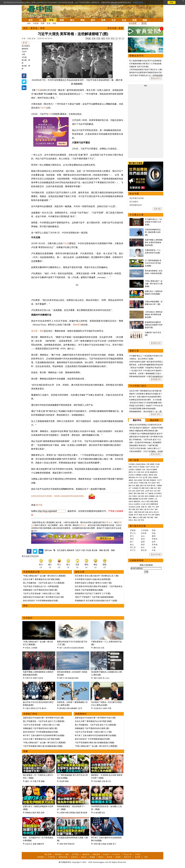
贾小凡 (133, 533)
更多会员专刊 (156, 78)
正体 (94, 39)
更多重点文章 (156, 343)
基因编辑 (135, 499)
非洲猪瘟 (151, 496)
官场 (51, 20)
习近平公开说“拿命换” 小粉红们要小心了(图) (42, 594)
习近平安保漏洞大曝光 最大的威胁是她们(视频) (43, 746)
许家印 (105, 708)
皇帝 (153, 515)
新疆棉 (155, 470)
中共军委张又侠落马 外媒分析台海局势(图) (93, 579)
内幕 (43, 23)
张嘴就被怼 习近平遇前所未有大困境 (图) (40, 590)
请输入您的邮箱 (146, 565)
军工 (114, 844)
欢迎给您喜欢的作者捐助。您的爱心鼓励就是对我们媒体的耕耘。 (59, 496)
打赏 (98, 39)
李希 (110, 708)
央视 (143, 507)
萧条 (67, 781)
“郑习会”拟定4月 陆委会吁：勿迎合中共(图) (146, 428)
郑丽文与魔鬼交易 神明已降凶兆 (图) (144, 431)
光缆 (61, 844)
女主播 (138, 507)
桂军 (143, 512)
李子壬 (133, 550)
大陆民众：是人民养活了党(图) (141, 359)
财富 (143, 493)
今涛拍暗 (145, 530)
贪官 (158, 483)
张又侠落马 (26, 46)
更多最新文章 (156, 379)
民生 (152, 509)
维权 (146, 499)
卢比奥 (24, 57)
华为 (134, 486)
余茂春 (110, 844)
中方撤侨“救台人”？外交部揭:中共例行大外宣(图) (153, 222)
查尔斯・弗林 (38, 331)
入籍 (145, 509)
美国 (62, 20)
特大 (113, 39)
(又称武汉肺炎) (140, 464)
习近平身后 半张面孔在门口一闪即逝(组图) (41, 586)
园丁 (132, 542)
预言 (39, 813)
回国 (141, 509)
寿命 (135, 520)
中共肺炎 (132, 464)
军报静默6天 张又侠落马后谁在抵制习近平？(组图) (96, 601)
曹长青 (144, 550)
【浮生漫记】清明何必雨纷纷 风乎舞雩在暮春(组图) (154, 315)
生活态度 (74, 648)
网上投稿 (48, 854)
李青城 (155, 545)
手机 (148, 517)
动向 (29, 23)
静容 (143, 545)
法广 (130, 488)
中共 (31, 678)
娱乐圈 (98, 813)
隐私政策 (96, 854)
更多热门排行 (156, 414)
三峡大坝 (149, 470)
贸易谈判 (153, 480)
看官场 (34, 28)
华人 (146, 507)
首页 (31, 20)
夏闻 (154, 536)
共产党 (39, 708)
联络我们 (59, 854)
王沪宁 (159, 480)
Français (116, 854)
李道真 (144, 533)
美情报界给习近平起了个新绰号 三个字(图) (93, 594)
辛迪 (154, 550)
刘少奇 (145, 515)
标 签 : (25, 43)
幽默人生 (136, 517)
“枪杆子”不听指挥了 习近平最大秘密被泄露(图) (94, 597)
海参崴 (151, 493)
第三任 (108, 781)
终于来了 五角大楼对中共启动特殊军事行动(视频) (44, 735)
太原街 (100, 678)
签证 (137, 509)
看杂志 (84, 857)
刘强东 (135, 496)
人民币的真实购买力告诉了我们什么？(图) (146, 69)
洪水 (143, 472)
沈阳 (95, 678)
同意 (172, 2)
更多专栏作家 (156, 554)
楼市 (135, 493)
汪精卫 (28, 708)
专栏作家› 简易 (115, 28)
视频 (145, 20)
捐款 (67, 854)
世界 (103, 20)
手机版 (88, 39)
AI (94, 813)
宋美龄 (131, 515)
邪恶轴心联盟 (75, 813)
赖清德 (155, 477)
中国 (38, 90)
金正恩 (145, 477)
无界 (146, 857)
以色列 (34, 813)
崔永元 (136, 483)
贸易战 (142, 467)
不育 (39, 781)
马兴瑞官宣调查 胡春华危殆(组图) (142, 409)
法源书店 (74, 857)
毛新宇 (35, 678)
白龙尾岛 (137, 504)
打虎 (145, 486)
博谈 (82, 20)
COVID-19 (136, 467)
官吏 (48, 23)
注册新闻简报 (137, 560)
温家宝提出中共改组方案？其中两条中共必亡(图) (43, 597)
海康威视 (74, 708)
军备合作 (71, 844)
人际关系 (66, 648)
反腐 (141, 486)
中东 (95, 781)
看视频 (92, 857)
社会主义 (29, 844)
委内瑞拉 (63, 708)
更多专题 (157, 209)
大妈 (139, 496)
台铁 (144, 470)
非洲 (65, 844)
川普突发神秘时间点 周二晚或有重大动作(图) (153, 232)
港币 (159, 491)
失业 (103, 813)
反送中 (154, 483)
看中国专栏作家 (138, 526)
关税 (135, 480)
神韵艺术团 (63, 857)
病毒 (130, 467)
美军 (61, 678)
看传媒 (110, 857)
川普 (23, 54)
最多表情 (154, 420)
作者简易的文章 (32, 572)
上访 (156, 499)
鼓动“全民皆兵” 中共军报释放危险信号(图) (41, 601)
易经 (130, 517)
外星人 (131, 520)
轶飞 (132, 536)
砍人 (108, 678)
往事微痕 (138, 475)
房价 (143, 496)
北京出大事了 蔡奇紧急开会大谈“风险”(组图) (42, 579)
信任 (99, 648)
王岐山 (150, 477)
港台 (72, 20)
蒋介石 (157, 512)
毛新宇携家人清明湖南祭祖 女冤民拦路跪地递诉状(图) (154, 242)
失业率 (62, 781)
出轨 (103, 648)
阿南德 (28, 813)
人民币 (147, 491)
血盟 (35, 844)
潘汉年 (44, 708)
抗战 (147, 512)
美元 (134, 491)
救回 (77, 678)
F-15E (65, 678)
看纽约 (101, 857)
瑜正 (143, 547)
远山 (143, 536)
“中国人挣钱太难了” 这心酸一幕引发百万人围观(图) (44, 576)
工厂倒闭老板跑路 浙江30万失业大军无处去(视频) (153, 263)
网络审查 (137, 501)
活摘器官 (138, 470)
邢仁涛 (133, 547)
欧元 (151, 491)
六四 (157, 467)
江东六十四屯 (145, 501)
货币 (143, 491)
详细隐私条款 (138, 2)
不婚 (35, 781)
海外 (156, 509)
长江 (135, 472)
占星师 (62, 813)
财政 (139, 493)
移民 (150, 507)
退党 (156, 475)
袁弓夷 (147, 472)
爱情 (95, 648)
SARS (148, 504)
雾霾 (130, 499)
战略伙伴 (40, 844)
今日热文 (28, 618)
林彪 (141, 515)
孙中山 (151, 512)
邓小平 (136, 515)
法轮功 (131, 501)
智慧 (141, 517)
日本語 (138, 854)
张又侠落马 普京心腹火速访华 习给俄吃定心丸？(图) (97, 576)
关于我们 (76, 854)
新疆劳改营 (154, 504)
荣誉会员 (109, 522)
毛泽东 (41, 678)
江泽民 (131, 483)
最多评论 (137, 420)
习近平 (24, 52)
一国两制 (159, 486)
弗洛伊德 (132, 477)
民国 (139, 512)
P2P (160, 496)
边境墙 (140, 480)
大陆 (41, 20)
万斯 (144, 480)
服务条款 (86, 854)
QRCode (48, 550)
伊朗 (68, 708)
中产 (146, 493)
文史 (114, 20)
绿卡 (148, 509)
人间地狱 (34, 648)
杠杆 (130, 491)
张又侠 (153, 467)
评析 (54, 23)
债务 (159, 488)
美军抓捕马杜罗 (136, 205)
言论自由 (132, 507)
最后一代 (29, 781)
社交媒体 (135, 488)
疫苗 (139, 472)
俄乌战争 (84, 813)
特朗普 (152, 464)
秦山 (132, 545)
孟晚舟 (131, 480)
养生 (143, 520)
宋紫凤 (133, 530)
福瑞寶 (118, 857)
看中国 (41, 11)
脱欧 (152, 488)
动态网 (138, 857)
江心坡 (143, 504)
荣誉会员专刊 (137, 56)
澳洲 (136, 512)
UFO (137, 477)
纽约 (93, 20)
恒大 (101, 708)
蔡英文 (160, 493)
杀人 (104, 678)
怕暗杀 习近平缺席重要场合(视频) (89, 590)
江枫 (154, 547)
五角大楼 (97, 844)
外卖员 (28, 648)
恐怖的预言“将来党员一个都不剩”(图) (144, 445)
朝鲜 (99, 781)
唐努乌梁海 (154, 501)
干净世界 (51, 857)
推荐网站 (41, 857)
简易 (154, 530)
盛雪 (143, 542)
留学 (158, 507)
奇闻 (134, 20)
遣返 (134, 509)
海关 (130, 509)
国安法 (131, 472)
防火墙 (141, 499)
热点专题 (134, 194)
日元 (155, 491)
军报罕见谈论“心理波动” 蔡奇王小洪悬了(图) (93, 583)
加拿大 (148, 488)
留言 (103, 39)
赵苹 (154, 542)
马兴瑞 (96, 708)
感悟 (145, 517)
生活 (124, 20)
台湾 (155, 493)
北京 (130, 496)
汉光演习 (132, 475)
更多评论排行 (156, 454)
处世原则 (81, 648)
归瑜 (154, 533)
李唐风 (155, 539)
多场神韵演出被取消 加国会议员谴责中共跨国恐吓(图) (154, 325)
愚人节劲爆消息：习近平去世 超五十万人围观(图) (44, 583)
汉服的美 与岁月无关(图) (139, 67)
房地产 (131, 493)
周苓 (132, 539)
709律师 (151, 499)
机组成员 (71, 678)
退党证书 (128, 857)
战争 (43, 813)
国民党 (33, 708)
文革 (139, 520)
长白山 (131, 504)
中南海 (36, 23)
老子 (61, 648)
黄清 (143, 539)
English (106, 854)
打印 (108, 39)
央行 (156, 488)
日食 (103, 781)
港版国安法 (154, 472)
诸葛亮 (157, 515)
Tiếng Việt (127, 854)
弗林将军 (25, 49)
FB (140, 488)
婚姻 (43, 781)
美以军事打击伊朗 (137, 198)
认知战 (104, 844)
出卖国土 (132, 470)
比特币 (138, 491)
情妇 (130, 486)
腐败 (137, 486)
